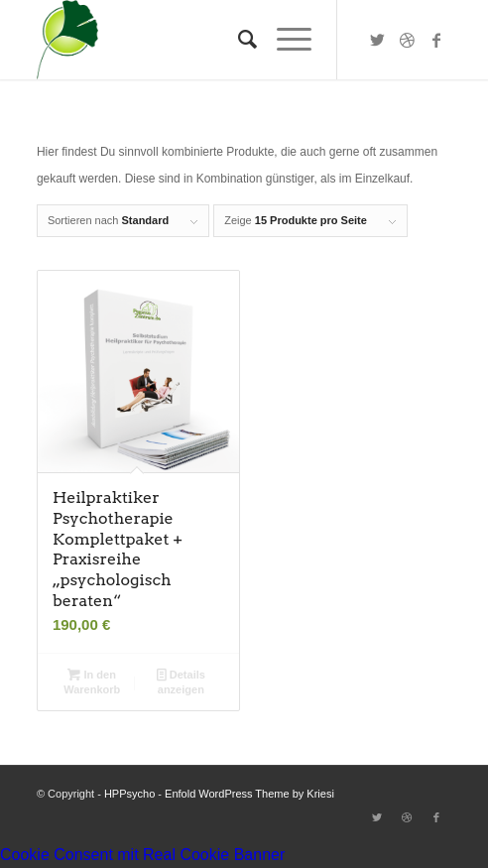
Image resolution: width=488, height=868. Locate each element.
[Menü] (284, 40)
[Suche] (238, 40)
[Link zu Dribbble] (407, 40)
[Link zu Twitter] (377, 40)
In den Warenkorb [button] (92, 681)
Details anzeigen (181, 681)
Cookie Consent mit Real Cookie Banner (142, 855)
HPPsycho (129, 794)
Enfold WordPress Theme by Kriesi (249, 794)
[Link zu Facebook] (436, 40)
